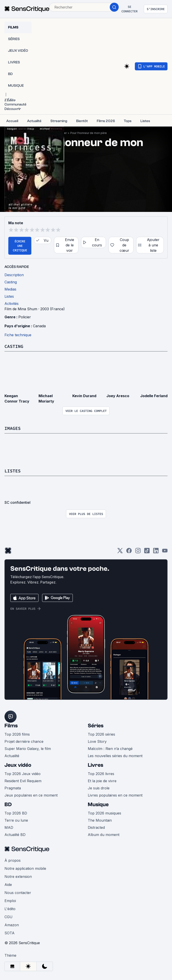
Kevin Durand (84, 396)
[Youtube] (165, 552)
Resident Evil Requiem (23, 781)
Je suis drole (99, 788)
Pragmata (13, 788)
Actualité (12, 756)
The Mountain (100, 820)
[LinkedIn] (156, 552)
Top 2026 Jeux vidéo (23, 774)
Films (11, 726)
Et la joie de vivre (102, 781)
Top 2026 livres (101, 774)
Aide (8, 885)
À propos (13, 860)
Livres (96, 765)
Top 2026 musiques (104, 813)
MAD (9, 827)
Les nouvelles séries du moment (115, 756)
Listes (13, 471)
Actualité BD (15, 835)
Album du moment (104, 835)
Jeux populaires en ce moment (31, 795)
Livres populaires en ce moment (115, 795)
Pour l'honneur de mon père (89, 133)
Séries (96, 726)
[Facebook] (129, 552)
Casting (14, 346)
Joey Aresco (118, 396)
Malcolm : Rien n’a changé (110, 749)
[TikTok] (147, 552)
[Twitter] (120, 552)
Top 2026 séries (101, 734)
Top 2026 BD (16, 813)
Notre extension (18, 877)
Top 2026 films (17, 734)
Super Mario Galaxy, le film (28, 749)
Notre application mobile (25, 868)
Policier (25, 317)
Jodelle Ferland (154, 396)
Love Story (97, 741)
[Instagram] (138, 552)
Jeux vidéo (18, 765)
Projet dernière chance (24, 741)
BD (8, 804)
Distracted (96, 827)
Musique (98, 804)
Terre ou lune (16, 820)
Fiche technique (18, 335)
